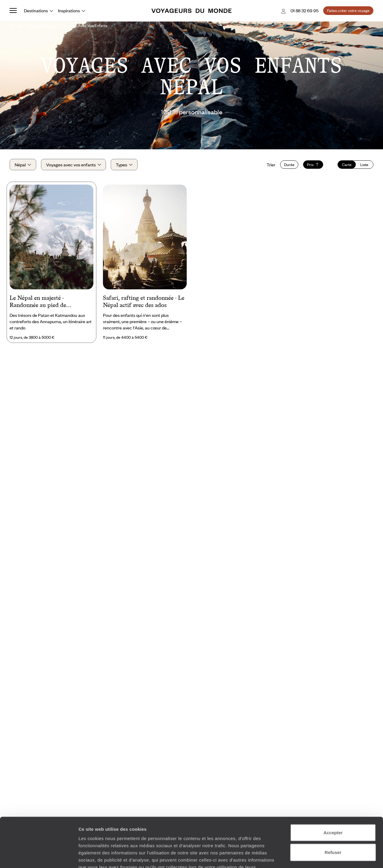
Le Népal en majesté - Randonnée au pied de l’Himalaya (38, 302)
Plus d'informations (121, 832)
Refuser (333, 810)
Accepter (333, 790)
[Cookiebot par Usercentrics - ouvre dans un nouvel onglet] (39, 856)
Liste (364, 165)
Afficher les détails (330, 856)
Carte (347, 165)
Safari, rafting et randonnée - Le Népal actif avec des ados (144, 301)
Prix (313, 165)
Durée (289, 165)
